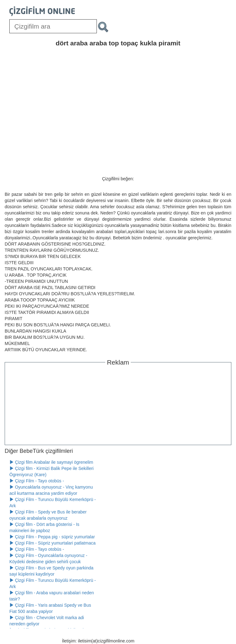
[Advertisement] (118, 404)
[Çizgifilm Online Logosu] (42, 11)
